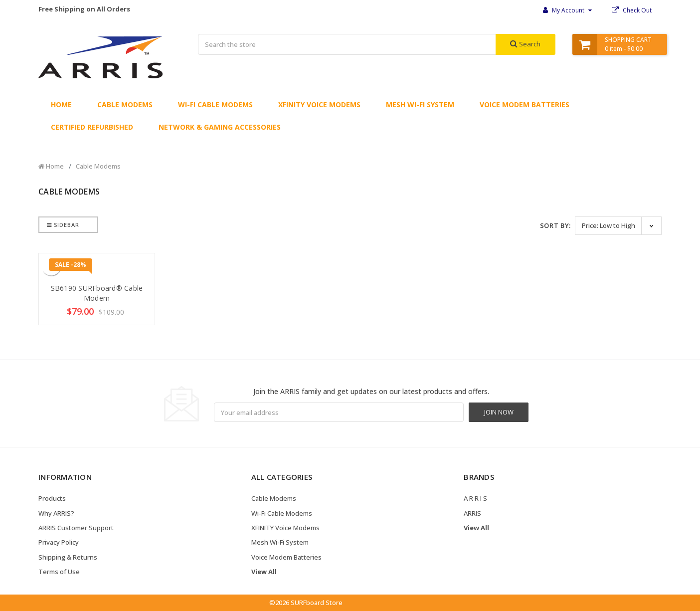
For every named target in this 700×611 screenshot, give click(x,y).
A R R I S (475, 498)
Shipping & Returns (68, 557)
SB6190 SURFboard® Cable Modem (97, 293)
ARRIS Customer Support (76, 528)
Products (52, 498)
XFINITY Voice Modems (319, 104)
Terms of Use (59, 572)
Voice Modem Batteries (525, 104)
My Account (567, 10)
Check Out (632, 10)
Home (61, 104)
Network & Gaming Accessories (220, 127)
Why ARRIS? (56, 513)
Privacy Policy (59, 542)
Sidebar (63, 225)
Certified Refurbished (92, 127)
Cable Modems (125, 104)
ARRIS (472, 513)
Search (525, 44)
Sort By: (555, 225)
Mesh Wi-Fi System (420, 104)
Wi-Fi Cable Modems (215, 104)
